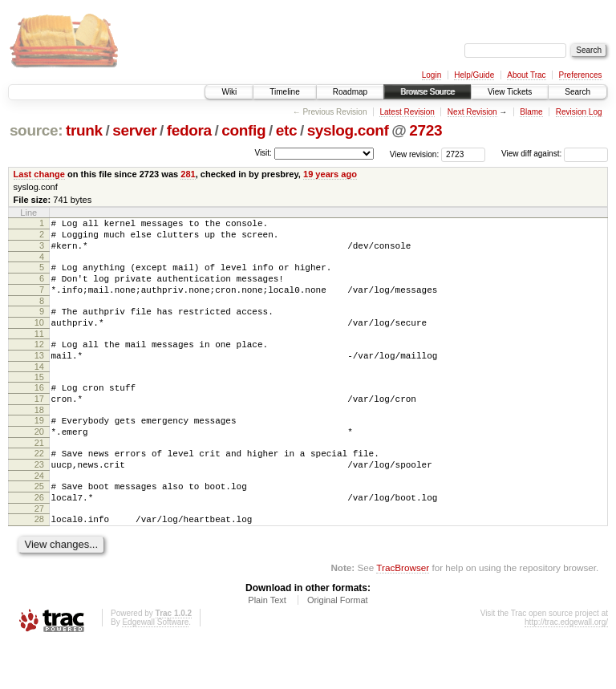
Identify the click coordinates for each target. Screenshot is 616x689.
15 (39, 401)
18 (39, 439)
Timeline (284, 92)
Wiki (229, 92)
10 (39, 339)
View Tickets (510, 92)
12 (39, 363)
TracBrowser (403, 613)
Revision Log (579, 112)
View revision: (415, 154)
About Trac (526, 75)
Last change (39, 174)
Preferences (581, 75)
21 (39, 476)
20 (39, 463)
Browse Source (428, 92)
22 (39, 487)
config (243, 130)
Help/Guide (474, 75)
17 (39, 425)
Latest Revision (407, 112)
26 (39, 538)
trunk (84, 130)
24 (39, 514)
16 (39, 411)
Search (577, 92)
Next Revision (472, 112)
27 (39, 552)
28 (39, 562)
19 (39, 449)
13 (39, 377)
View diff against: (555, 154)
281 (188, 174)
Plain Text (267, 646)
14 (39, 391)
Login (432, 75)
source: (36, 130)
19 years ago (330, 174)
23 (39, 501)
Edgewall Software (155, 668)
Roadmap (350, 92)
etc (286, 130)
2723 (426, 130)
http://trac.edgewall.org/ (566, 668)
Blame (531, 112)
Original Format (338, 646)
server (134, 130)
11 (39, 353)
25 (39, 525)
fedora (189, 130)
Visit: (263, 153)
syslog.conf (348, 130)
